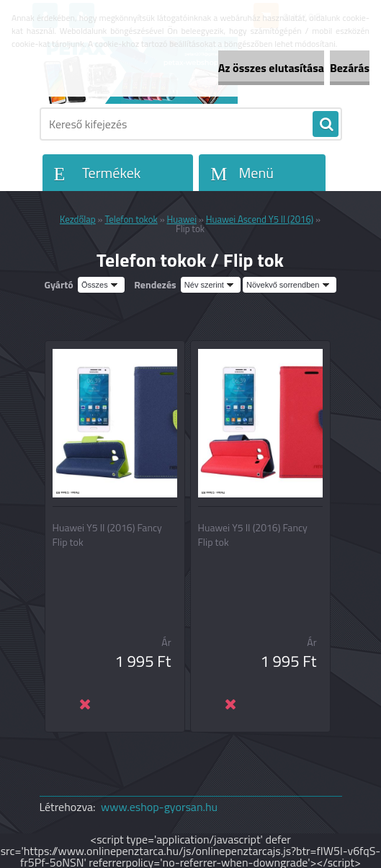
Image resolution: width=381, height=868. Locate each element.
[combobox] (211, 285)
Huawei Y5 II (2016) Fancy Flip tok (107, 535)
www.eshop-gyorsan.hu (159, 807)
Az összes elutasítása (271, 68)
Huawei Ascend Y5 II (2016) (260, 219)
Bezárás (350, 68)
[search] (326, 125)
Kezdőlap (78, 219)
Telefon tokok (131, 219)
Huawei (182, 219)
